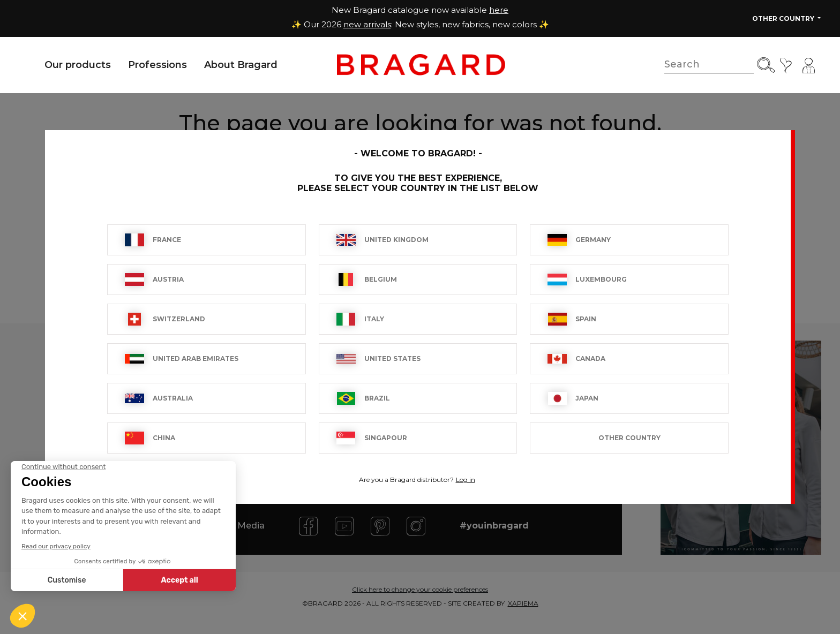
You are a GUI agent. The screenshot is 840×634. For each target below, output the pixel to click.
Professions (157, 65)
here (499, 10)
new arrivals (367, 24)
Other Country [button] (784, 18)
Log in (466, 480)
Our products (78, 65)
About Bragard (241, 65)
